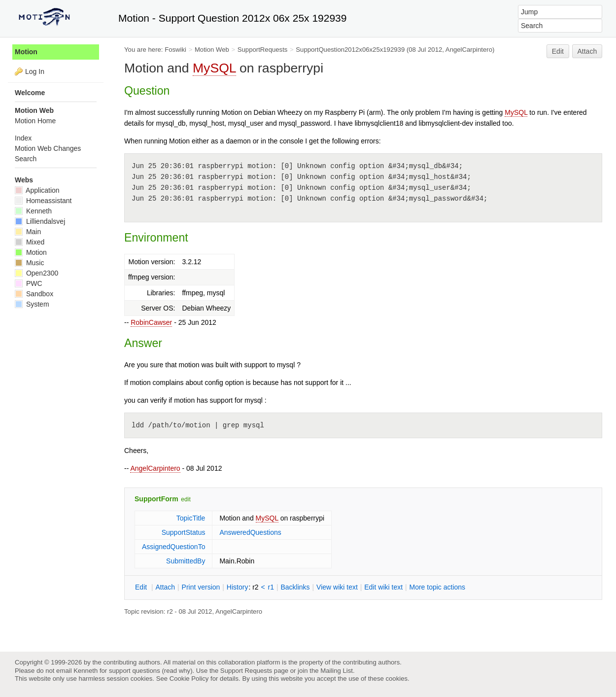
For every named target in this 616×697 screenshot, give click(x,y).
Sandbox (34, 294)
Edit (558, 51)
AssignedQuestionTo (173, 547)
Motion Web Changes (48, 148)
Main (28, 232)
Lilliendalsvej (40, 221)
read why (177, 671)
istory (238, 587)
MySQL (214, 68)
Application (37, 190)
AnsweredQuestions (250, 532)
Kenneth (33, 211)
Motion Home (35, 121)
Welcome (30, 93)
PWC (29, 283)
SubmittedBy (186, 561)
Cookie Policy (189, 679)
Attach (587, 51)
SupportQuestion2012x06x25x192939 (350, 50)
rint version (201, 587)
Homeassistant (43, 201)
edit (186, 499)
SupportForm (156, 499)
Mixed (30, 242)
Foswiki (175, 50)
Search (26, 159)
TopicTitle (191, 518)
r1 (271, 587)
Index (23, 138)
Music (29, 263)
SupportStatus (184, 532)
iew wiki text (337, 587)
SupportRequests (263, 50)
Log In (35, 71)
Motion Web (212, 50)
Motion (26, 52)
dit (142, 587)
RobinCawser (151, 322)
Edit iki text (383, 587)
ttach (165, 587)
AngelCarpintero (155, 468)
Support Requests (246, 671)
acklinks (295, 587)
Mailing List (337, 671)
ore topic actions (437, 587)
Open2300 (36, 273)
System (32, 304)
